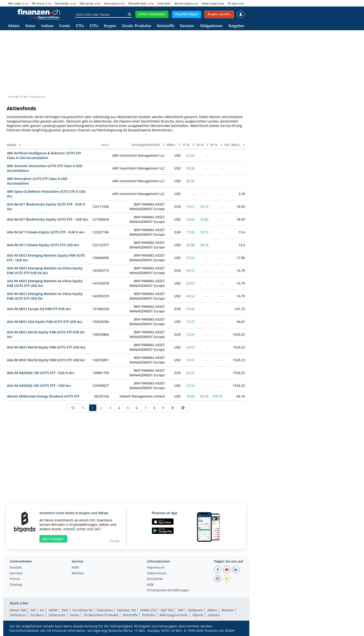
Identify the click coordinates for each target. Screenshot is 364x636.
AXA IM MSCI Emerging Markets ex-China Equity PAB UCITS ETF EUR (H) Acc (45, 270)
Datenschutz (157, 573)
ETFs (80, 26)
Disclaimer (155, 579)
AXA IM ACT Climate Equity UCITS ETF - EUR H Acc (46, 232)
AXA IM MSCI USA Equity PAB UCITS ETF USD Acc (45, 322)
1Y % (186, 145)
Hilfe (75, 568)
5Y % (214, 145)
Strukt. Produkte (136, 26)
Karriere (16, 573)
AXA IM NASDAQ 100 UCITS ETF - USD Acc (39, 386)
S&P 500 (167, 610)
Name (12, 145)
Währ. (172, 145)
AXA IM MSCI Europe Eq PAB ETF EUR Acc (39, 309)
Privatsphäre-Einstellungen (168, 590)
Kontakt (16, 568)
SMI (10, 3)
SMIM (53, 610)
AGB (150, 585)
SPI (34, 3)
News (30, 26)
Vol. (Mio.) (233, 145)
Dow (58, 3)
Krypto (110, 26)
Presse (15, 579)
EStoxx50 (134, 3)
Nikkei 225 (148, 610)
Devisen (187, 26)
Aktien (14, 26)
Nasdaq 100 (127, 610)
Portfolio (149, 615)
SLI (42, 610)
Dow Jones (105, 610)
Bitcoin (179, 3)
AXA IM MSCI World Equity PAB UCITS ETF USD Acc (46, 347)
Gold (160, 3)
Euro (107, 3)
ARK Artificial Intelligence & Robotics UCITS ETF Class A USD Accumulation (44, 155)
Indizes (47, 26)
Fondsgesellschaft (146, 145)
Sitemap (16, 585)
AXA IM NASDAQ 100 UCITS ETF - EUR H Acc (41, 373)
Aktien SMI (18, 610)
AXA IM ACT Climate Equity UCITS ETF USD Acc (43, 245)
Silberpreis (57, 615)
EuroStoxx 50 (82, 610)
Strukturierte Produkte (101, 615)
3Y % (200, 145)
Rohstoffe (166, 26)
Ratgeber (236, 26)
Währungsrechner (174, 615)
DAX (82, 3)
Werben (78, 573)
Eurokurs (37, 615)
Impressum (156, 568)
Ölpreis (198, 615)
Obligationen (211, 26)
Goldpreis (195, 610)
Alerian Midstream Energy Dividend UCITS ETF (43, 396)
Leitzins (214, 615)
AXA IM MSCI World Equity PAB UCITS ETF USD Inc (46, 360)
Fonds (65, 26)
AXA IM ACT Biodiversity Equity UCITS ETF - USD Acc (48, 219)
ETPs (94, 26)
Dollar (206, 3)
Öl (229, 3)
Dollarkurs (18, 615)
